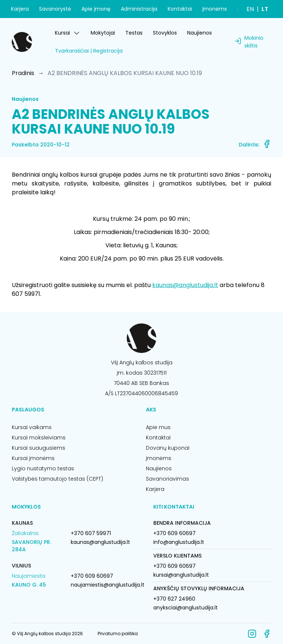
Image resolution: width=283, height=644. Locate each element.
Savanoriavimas (167, 479)
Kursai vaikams (32, 427)
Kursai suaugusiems (39, 448)
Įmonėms (215, 9)
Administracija (139, 9)
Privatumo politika (118, 634)
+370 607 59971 (91, 533)
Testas (134, 33)
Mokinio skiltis (254, 42)
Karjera (20, 9)
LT (265, 9)
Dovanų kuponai (168, 448)
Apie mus (158, 427)
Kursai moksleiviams (39, 438)
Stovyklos (165, 33)
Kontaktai (180, 9)
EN (250, 9)
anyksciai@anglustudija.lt (186, 608)
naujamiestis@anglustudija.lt (108, 585)
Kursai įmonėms (33, 458)
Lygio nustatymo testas (43, 468)
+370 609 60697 (92, 576)
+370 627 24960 (174, 599)
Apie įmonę (96, 9)
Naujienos (200, 33)
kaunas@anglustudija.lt (185, 285)
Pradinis (23, 73)
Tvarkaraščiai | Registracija (89, 51)
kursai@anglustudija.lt (181, 575)
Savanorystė (55, 9)
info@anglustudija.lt (179, 542)
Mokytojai (103, 33)
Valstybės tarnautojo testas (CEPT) (57, 479)
